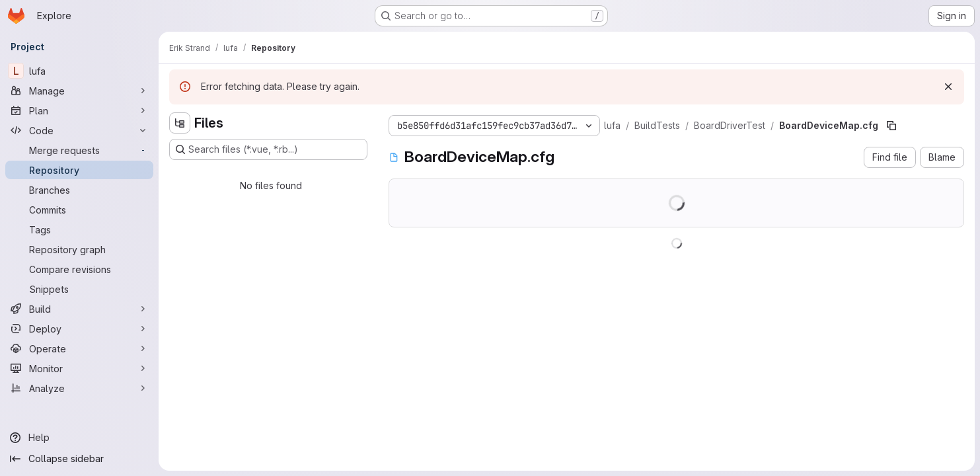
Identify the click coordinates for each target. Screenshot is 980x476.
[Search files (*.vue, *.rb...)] (268, 149)
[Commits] (79, 210)
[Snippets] (79, 289)
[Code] (79, 130)
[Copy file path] (891, 126)
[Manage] (79, 91)
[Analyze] (79, 388)
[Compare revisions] (79, 269)
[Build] (79, 309)
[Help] (79, 438)
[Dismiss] (948, 87)
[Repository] (79, 170)
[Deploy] (79, 329)
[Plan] (79, 110)
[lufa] (79, 71)
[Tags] (79, 229)
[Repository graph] (79, 249)
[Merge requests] (79, 150)
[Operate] (79, 348)
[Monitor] (79, 368)
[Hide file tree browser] (180, 123)
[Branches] (79, 190)
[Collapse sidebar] (79, 459)
